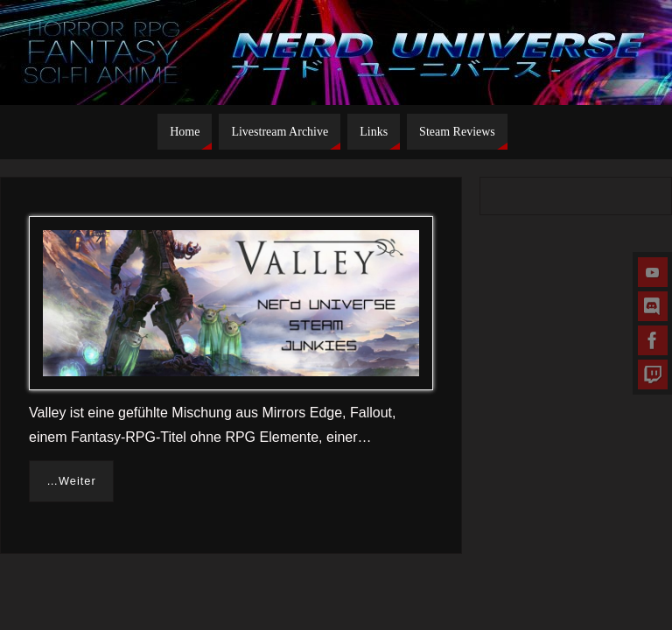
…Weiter (71, 481)
